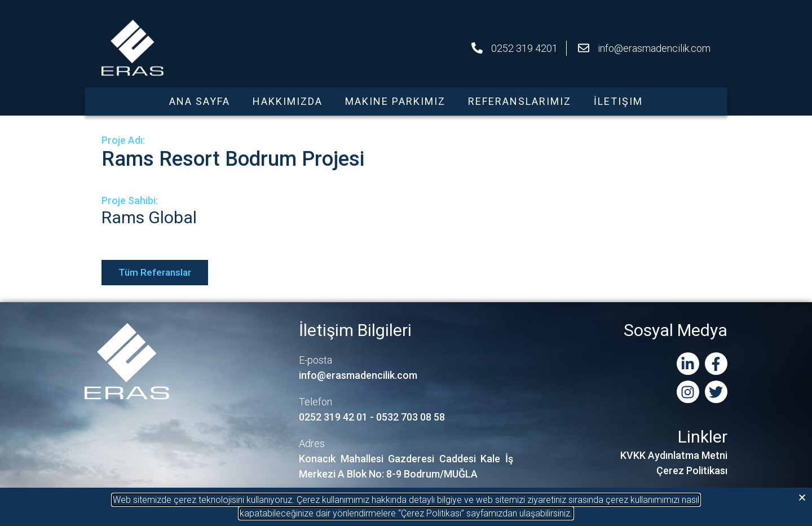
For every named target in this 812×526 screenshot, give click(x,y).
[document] (406, 263)
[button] (802, 498)
